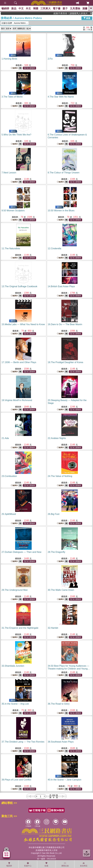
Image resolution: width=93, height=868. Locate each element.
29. (15, 590)
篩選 (87, 18)
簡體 (36, 9)
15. (23, 324)
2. (50, 59)
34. (69, 669)
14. (61, 286)
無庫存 (14, 68)
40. (65, 780)
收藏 (46, 864)
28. (57, 552)
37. (23, 742)
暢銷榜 (5, 9)
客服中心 (28, 864)
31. (20, 628)
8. (64, 173)
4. (61, 97)
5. (16, 135)
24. (60, 476)
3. (12, 97)
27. (21, 552)
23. (9, 476)
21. (5, 438)
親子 (65, 9)
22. (57, 438)
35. (15, 704)
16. (65, 324)
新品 (14, 9)
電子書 (57, 9)
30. (61, 590)
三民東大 (46, 9)
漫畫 (85, 9)
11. (11, 248)
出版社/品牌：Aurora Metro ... (15, 23)
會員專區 (84, 864)
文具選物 (75, 9)
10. (61, 211)
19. (17, 400)
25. (9, 514)
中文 (21, 9)
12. (54, 248)
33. (13, 666)
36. (59, 704)
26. (54, 514)
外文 (28, 9)
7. (9, 173)
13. (19, 286)
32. (53, 628)
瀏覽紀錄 (65, 864)
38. (61, 742)
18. (65, 362)
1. (9, 59)
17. (19, 362)
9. (13, 211)
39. (16, 780)
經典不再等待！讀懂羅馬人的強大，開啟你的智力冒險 (81, 13)
